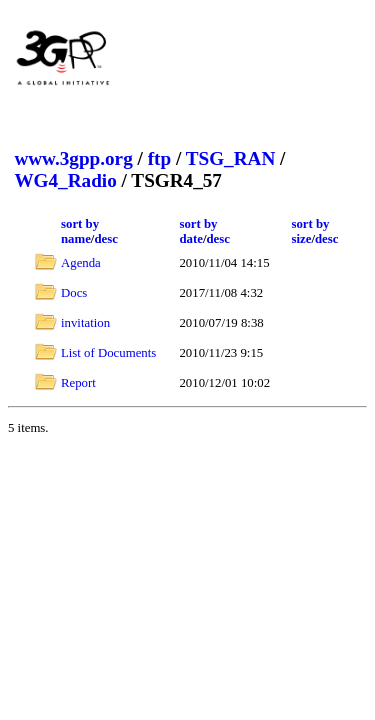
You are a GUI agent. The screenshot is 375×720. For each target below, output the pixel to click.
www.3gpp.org (73, 158)
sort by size (310, 231)
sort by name (80, 231)
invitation (85, 323)
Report (78, 383)
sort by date (198, 231)
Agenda (81, 263)
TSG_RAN (231, 158)
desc (105, 239)
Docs (74, 293)
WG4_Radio (65, 180)
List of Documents (108, 353)
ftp (159, 158)
